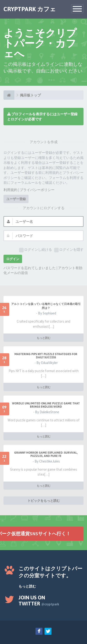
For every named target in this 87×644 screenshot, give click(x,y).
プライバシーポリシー (37, 190)
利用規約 (10, 190)
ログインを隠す (69, 250)
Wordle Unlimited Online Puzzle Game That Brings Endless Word (46, 405)
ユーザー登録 (16, 199)
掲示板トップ (30, 95)
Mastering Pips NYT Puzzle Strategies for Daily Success (46, 356)
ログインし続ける (35, 250)
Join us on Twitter (39, 601)
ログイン (13, 259)
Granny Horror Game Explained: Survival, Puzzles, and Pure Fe (46, 454)
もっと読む (44, 338)
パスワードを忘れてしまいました (30, 268)
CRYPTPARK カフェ (30, 9)
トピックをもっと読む (44, 501)
